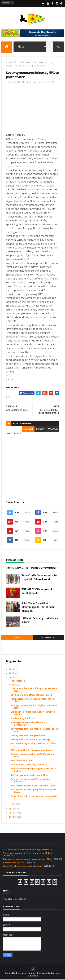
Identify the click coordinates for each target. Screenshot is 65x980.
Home (9, 63)
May (14, 804)
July (14, 685)
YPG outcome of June (22, 761)
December (17, 681)
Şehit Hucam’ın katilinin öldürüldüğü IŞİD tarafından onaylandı (38, 607)
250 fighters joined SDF (23, 719)
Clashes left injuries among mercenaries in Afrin (27, 860)
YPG (41, 63)
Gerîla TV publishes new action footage (23, 867)
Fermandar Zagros (26, 973)
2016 (12, 809)
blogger (28, 429)
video (34, 63)
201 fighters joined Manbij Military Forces (31, 695)
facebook (52, 429)
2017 (12, 678)
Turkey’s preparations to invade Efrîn (29, 776)
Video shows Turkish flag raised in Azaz (31, 765)
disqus (40, 429)
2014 (12, 817)
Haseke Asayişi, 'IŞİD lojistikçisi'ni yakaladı (31, 568)
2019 (12, 670)
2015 (12, 813)
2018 (12, 674)
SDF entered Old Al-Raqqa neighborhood (31, 750)
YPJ (17, 638)
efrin (22, 63)
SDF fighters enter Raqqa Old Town (28, 736)
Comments (48, 638)
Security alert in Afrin (14, 863)
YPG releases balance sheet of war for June (33, 786)
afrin (16, 63)
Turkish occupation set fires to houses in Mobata (28, 854)
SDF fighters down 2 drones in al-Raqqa (30, 740)
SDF (28, 63)
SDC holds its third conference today (21, 850)
